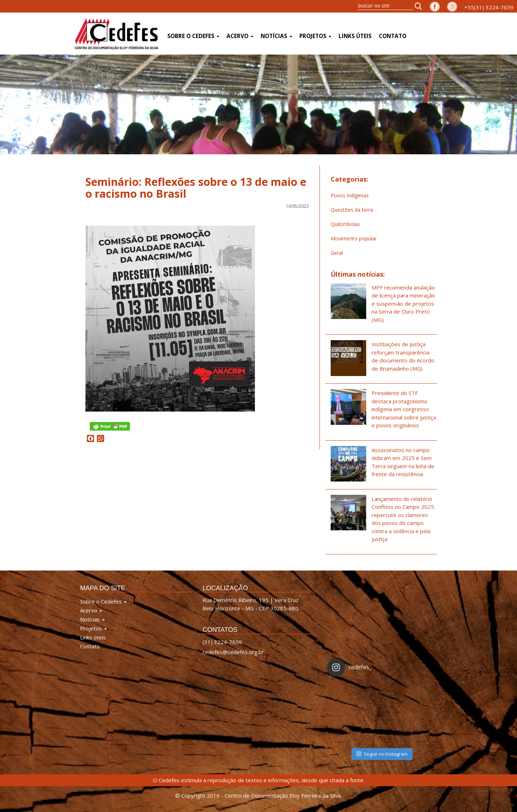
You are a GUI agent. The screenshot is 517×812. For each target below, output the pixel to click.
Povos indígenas (350, 195)
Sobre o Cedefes (193, 36)
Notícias (276, 36)
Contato (393, 36)
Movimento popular (354, 238)
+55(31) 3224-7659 (489, 7)
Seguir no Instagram (382, 754)
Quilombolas (345, 224)
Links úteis (355, 36)
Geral (337, 253)
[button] (420, 6)
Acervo (240, 36)
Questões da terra (352, 210)
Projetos (315, 36)
